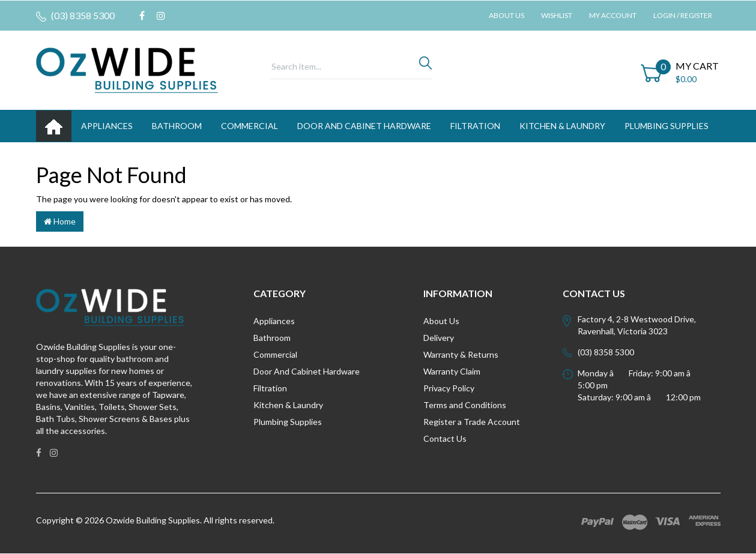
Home (60, 221)
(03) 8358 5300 (75, 16)
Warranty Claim (452, 371)
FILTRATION (475, 126)
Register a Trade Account (472, 422)
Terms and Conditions (465, 405)
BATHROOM (177, 126)
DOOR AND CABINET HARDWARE (364, 126)
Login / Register (683, 15)
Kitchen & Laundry (288, 405)
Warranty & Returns (461, 354)
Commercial (249, 126)
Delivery (439, 338)
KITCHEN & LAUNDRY (562, 126)
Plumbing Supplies (288, 422)
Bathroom (272, 338)
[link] (142, 16)
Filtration (270, 388)
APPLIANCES (107, 126)
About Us (507, 15)
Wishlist (557, 15)
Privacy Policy (449, 388)
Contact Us (445, 438)
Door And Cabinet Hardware (307, 371)
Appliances (274, 321)
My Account (613, 15)
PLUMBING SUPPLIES (667, 126)
